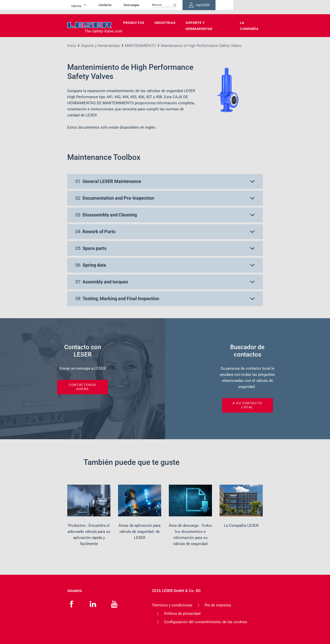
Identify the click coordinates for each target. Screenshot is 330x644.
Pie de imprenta (218, 605)
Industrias (165, 23)
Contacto (142, 7)
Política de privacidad (182, 614)
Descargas (168, 7)
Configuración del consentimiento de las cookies (206, 622)
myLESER (246, 7)
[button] (165, 181)
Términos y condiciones (172, 605)
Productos (134, 23)
